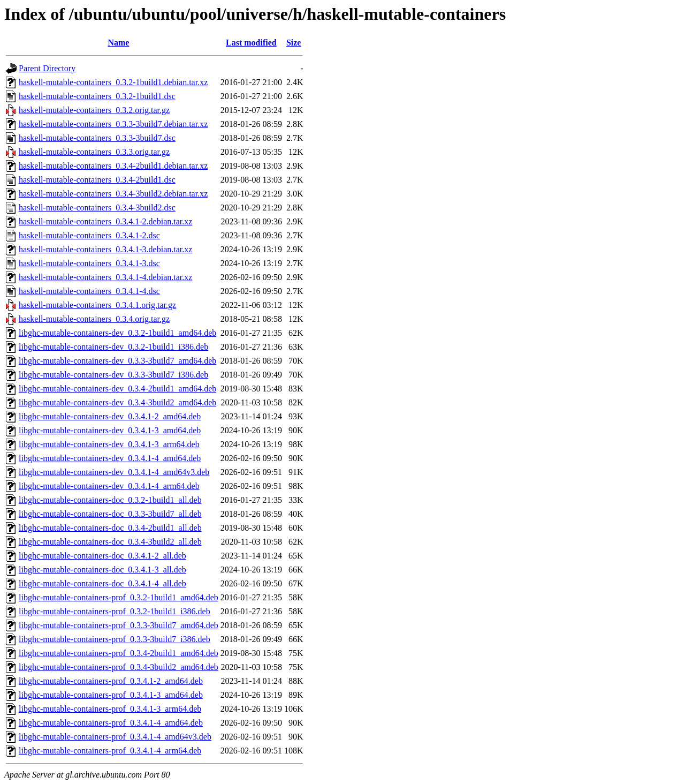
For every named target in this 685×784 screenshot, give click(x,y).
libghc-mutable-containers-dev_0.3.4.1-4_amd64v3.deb (114, 472)
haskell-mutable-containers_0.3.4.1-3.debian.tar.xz (105, 249)
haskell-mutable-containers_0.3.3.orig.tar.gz (94, 152)
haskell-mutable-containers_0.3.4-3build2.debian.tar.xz (113, 194)
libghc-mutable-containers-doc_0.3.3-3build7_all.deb (110, 514)
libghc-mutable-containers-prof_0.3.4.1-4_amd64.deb (111, 723)
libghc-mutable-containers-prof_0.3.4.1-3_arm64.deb (110, 709)
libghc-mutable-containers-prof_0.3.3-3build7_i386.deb (115, 639)
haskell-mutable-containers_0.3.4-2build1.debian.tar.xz (113, 166)
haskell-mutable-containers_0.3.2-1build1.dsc (97, 96)
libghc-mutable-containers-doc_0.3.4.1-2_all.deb (102, 556)
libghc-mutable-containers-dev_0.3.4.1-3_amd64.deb (110, 430)
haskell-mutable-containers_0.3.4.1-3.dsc (89, 263)
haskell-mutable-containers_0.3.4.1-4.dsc (89, 291)
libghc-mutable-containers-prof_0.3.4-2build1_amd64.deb (119, 653)
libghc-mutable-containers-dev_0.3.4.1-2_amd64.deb (110, 416)
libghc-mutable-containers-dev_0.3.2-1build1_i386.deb (113, 347)
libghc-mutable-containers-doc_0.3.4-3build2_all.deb (110, 542)
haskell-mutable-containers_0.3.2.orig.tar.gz (94, 110)
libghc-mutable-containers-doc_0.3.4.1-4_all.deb (102, 583)
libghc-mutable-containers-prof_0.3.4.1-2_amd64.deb (111, 681)
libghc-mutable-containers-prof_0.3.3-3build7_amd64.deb (119, 625)
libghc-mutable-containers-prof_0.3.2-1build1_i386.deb (115, 611)
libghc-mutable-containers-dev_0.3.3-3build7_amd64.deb (117, 361)
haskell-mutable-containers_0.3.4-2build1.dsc (97, 180)
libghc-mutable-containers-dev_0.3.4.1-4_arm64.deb (109, 486)
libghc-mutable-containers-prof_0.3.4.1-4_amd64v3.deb (115, 737)
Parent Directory (47, 68)
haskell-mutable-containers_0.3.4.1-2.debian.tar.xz (105, 221)
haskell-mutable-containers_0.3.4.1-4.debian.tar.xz (105, 277)
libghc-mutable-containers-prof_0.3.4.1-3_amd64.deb (111, 695)
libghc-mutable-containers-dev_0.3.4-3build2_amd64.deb (117, 402)
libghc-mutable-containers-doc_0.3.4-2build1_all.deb (110, 528)
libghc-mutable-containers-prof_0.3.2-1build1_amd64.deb (119, 597)
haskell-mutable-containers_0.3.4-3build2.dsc (97, 208)
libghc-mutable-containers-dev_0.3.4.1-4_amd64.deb (110, 458)
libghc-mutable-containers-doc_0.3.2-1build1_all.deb (110, 500)
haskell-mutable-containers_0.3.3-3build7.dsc (97, 138)
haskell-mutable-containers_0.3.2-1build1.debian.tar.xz (113, 82)
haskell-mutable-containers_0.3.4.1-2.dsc (89, 235)
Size (294, 43)
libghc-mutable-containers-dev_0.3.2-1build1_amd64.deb (117, 333)
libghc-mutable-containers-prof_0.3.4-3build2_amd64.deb (119, 667)
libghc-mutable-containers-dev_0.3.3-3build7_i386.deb (113, 375)
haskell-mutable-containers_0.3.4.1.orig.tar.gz (97, 305)
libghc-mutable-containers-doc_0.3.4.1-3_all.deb (102, 570)
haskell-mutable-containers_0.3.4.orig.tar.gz (94, 319)
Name (118, 43)
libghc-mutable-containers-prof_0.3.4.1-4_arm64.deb (110, 751)
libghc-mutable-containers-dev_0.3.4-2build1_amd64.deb (117, 389)
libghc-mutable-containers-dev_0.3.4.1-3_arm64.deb (109, 444)
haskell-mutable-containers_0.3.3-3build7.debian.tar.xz (113, 124)
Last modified (251, 43)
